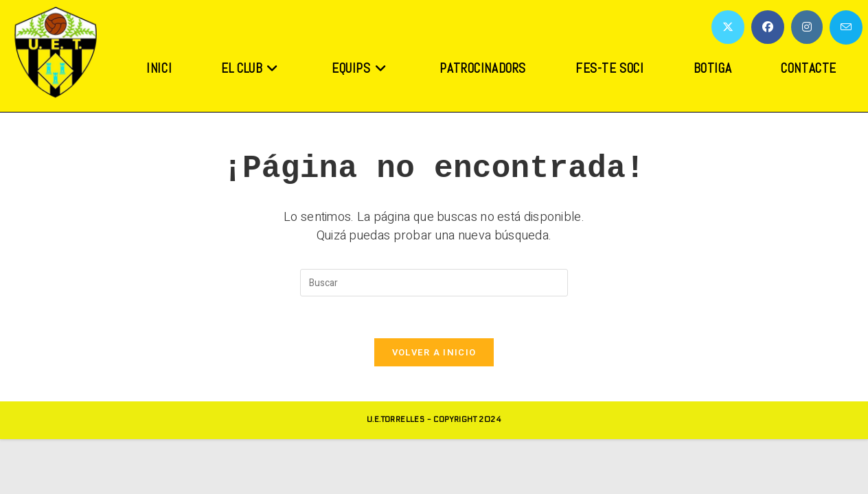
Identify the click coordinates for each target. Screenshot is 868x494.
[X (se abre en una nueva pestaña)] (728, 27)
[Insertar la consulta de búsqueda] (434, 283)
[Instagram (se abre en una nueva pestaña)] (807, 27)
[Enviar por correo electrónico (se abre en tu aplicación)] (846, 27)
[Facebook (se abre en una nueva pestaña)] (768, 27)
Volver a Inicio (434, 352)
